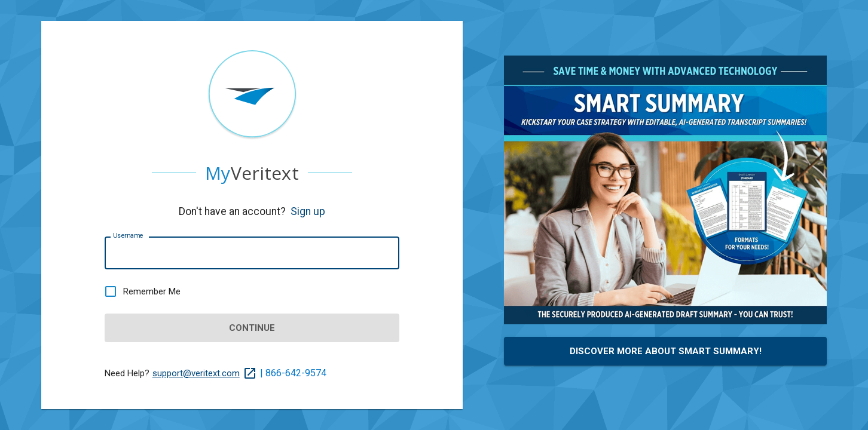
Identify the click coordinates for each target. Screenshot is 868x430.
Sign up (308, 211)
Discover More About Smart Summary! (665, 351)
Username (128, 236)
